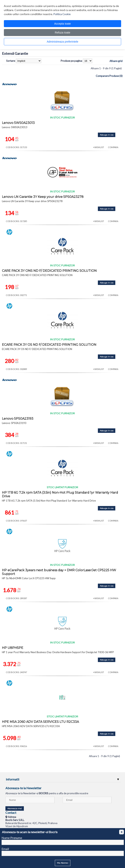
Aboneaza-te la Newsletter (23, 788)
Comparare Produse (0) (109, 76)
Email (5, 849)
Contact (11, 813)
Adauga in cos (107, 135)
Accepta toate (63, 24)
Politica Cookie (62, 14)
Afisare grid (116, 61)
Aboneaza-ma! (15, 808)
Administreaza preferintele (63, 42)
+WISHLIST (99, 147)
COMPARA (113, 147)
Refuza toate (63, 33)
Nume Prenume (12, 838)
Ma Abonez (63, 863)
